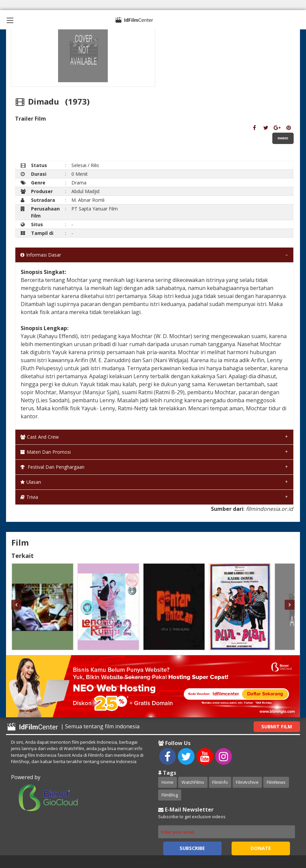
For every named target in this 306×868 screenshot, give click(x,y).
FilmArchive (247, 782)
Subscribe (192, 848)
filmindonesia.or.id (269, 509)
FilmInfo (220, 782)
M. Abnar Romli (88, 200)
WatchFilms (193, 782)
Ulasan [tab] (31, 482)
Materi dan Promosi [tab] (46, 452)
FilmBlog (170, 795)
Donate (261, 848)
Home (168, 782)
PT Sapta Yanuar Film (95, 209)
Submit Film (277, 727)
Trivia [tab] (29, 497)
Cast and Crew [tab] (40, 437)
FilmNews (276, 782)
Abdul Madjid (85, 191)
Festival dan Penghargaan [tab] (52, 467)
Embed (283, 138)
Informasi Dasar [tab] (41, 255)
